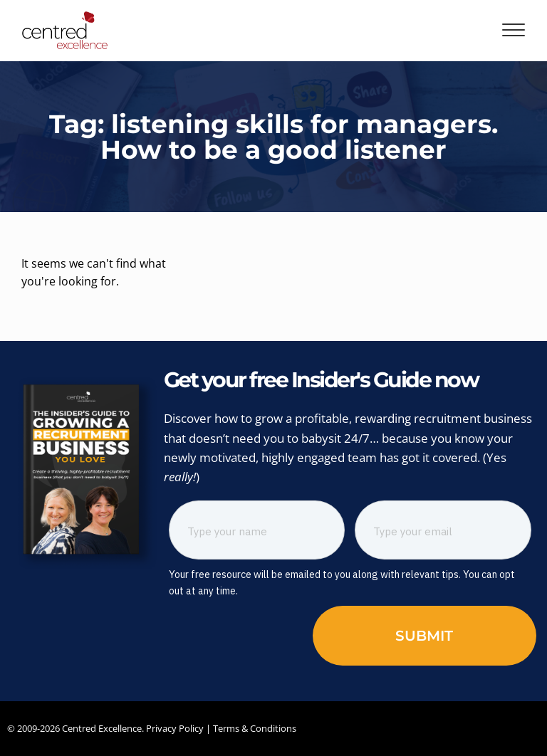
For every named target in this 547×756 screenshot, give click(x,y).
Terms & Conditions (255, 728)
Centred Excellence (102, 728)
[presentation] (251, 634)
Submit (424, 636)
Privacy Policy (175, 728)
